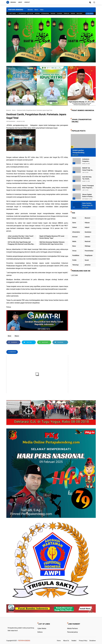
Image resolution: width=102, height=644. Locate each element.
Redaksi (74, 641)
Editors (40, 632)
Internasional (45, 13)
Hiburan (73, 13)
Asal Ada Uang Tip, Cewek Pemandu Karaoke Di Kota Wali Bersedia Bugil (88, 178)
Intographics (22, 13)
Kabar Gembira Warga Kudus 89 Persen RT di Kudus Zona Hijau (88, 204)
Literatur (87, 237)
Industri (87, 227)
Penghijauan (89, 255)
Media (74, 241)
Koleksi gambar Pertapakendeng (78, 151)
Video (42, 10)
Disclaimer (93, 641)
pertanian (88, 265)
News (36, 10)
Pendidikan (76, 255)
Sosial (87, 260)
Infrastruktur (76, 232)
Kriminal (75, 237)
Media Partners (73, 628)
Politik (74, 260)
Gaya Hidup (79, 13)
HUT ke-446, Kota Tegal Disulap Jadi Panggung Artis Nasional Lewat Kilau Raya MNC (21, 243)
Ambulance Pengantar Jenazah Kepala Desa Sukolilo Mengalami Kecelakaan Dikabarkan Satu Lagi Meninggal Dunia (87, 160)
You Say (30, 13)
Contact (27, 2)
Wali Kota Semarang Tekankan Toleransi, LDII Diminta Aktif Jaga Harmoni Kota (52, 243)
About (20, 2)
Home (59, 641)
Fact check (12, 13)
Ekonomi (53, 13)
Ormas (74, 251)
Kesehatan (88, 232)
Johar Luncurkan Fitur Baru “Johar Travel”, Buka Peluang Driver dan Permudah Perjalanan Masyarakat (21, 237)
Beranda (13, 2)
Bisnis (14, 110)
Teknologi (66, 13)
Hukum (75, 227)
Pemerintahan (89, 251)
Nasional (37, 13)
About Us (66, 641)
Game (74, 223)
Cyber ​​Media (42, 628)
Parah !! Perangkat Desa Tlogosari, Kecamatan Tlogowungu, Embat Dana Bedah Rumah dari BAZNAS (88, 187)
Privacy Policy (83, 641)
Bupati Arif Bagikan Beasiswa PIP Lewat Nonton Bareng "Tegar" (52, 237)
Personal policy (73, 632)
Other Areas (90, 13)
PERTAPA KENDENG (16, 10)
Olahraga (59, 13)
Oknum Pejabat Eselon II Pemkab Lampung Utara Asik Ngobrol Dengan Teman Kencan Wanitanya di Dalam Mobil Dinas (88, 196)
